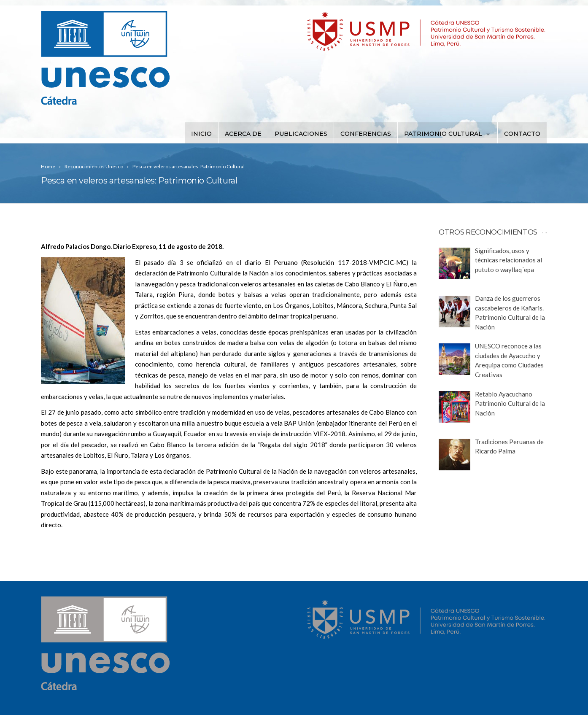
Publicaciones (301, 134)
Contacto (522, 134)
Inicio (201, 134)
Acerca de (243, 134)
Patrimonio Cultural (448, 134)
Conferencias (366, 134)
